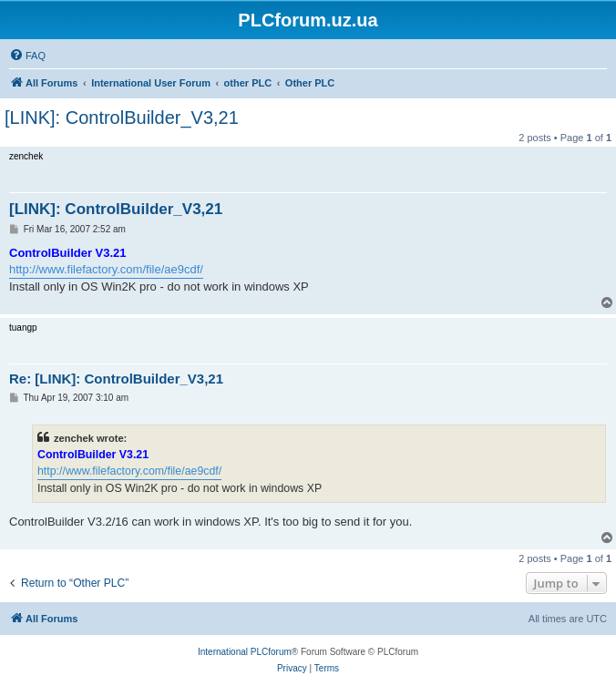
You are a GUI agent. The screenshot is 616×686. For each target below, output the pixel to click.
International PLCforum (245, 652)
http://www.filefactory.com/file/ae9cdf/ (106, 269)
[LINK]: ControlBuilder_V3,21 (122, 118)
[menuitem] (27, 56)
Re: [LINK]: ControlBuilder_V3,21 (116, 379)
